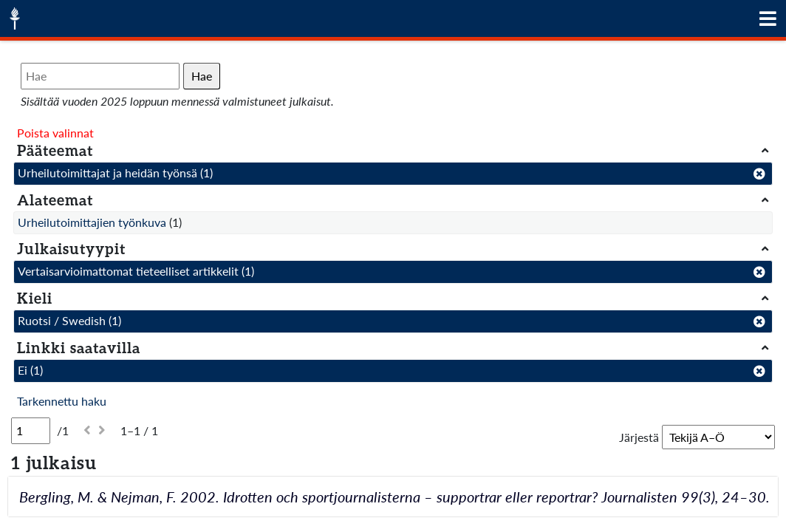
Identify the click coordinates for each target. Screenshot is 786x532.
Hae (202, 76)
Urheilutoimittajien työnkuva (92, 222)
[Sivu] (31, 431)
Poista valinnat (55, 133)
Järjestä (639, 437)
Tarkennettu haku (62, 401)
